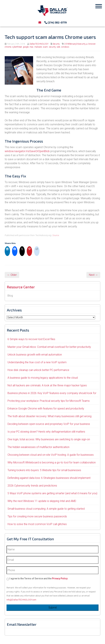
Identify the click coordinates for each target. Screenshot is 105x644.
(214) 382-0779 (56, 22)
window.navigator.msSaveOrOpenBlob (27, 151)
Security (56, 44)
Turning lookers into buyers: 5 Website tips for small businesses (44, 470)
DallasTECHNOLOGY (39, 44)
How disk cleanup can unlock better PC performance (38, 370)
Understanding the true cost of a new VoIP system (37, 362)
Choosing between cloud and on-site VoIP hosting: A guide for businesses (51, 455)
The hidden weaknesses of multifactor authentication (38, 447)
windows (65, 47)
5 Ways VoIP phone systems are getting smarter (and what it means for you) (52, 493)
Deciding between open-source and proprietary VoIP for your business (49, 424)
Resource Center (21, 287)
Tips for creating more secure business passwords (37, 516)
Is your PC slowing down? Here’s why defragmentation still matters (46, 432)
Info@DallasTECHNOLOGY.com (21, 600)
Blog (10, 296)
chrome (8, 47)
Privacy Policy (60, 578)
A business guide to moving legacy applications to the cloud (43, 378)
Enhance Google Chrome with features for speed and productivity (46, 409)
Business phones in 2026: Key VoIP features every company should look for (52, 393)
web (58, 47)
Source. (56, 235)
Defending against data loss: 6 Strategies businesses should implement (49, 478)
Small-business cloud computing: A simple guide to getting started (46, 509)
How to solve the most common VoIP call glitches (37, 524)
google (26, 47)
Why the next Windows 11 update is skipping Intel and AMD (42, 501)
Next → (93, 275)
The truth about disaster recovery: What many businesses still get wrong (49, 416)
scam (45, 47)
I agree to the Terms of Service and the (39, 578)
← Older (12, 275)
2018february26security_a (76, 44)
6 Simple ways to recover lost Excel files (31, 339)
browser (92, 44)
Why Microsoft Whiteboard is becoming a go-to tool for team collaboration (52, 462)
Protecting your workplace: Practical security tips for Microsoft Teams (49, 401)
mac (32, 47)
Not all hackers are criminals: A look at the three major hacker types (47, 385)
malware (38, 47)
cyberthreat (17, 47)
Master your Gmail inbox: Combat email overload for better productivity (49, 347)
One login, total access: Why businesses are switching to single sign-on (49, 439)
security (52, 47)
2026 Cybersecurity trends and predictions (32, 486)
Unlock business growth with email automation (35, 355)
